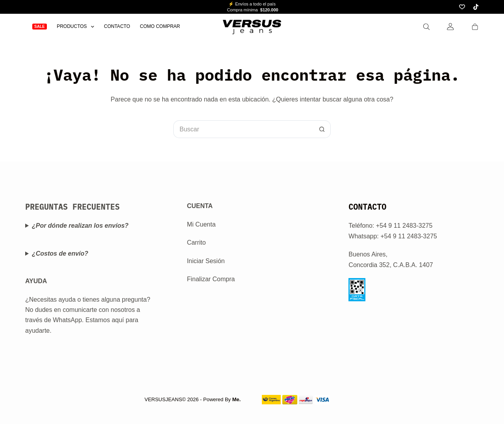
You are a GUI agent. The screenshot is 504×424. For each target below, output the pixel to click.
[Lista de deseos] (462, 7)
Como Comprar (160, 26)
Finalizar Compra (211, 279)
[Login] (451, 27)
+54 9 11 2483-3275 (409, 236)
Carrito (196, 242)
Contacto (117, 26)
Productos (77, 27)
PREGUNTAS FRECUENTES (72, 207)
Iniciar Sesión (206, 261)
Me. (237, 399)
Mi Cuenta (201, 224)
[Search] (426, 27)
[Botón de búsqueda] (322, 129)
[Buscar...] (243, 129)
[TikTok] (476, 7)
